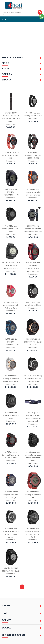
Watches (33, 23)
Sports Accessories (17, 23)
